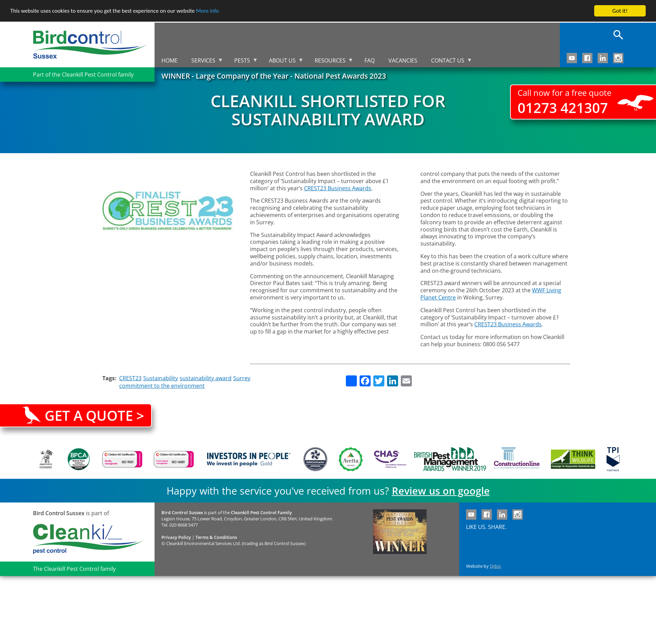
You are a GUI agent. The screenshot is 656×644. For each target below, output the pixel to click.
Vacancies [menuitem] (403, 60)
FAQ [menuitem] (370, 60)
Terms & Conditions (216, 537)
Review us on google (441, 491)
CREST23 (130, 378)
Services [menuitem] (204, 62)
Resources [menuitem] (331, 62)
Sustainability (161, 378)
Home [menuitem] (169, 60)
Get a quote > (94, 415)
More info (211, 11)
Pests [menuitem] (243, 62)
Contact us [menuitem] (448, 62)
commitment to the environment (162, 386)
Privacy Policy (176, 537)
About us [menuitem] (283, 62)
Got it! (620, 11)
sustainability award (206, 378)
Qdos (495, 566)
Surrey (242, 378)
